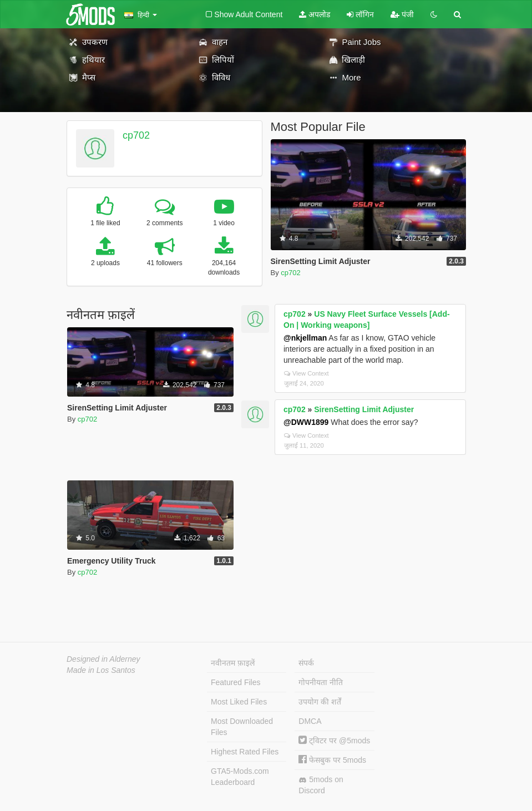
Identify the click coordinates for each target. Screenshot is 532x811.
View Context (306, 373)
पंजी (402, 14)
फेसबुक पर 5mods (332, 760)
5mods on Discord (321, 785)
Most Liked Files (239, 702)
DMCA (310, 721)
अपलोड (315, 14)
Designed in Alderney (103, 659)
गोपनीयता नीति (321, 682)
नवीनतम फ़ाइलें (233, 663)
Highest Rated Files (245, 752)
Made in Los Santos (101, 670)
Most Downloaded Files (242, 727)
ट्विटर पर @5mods (334, 741)
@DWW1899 (306, 422)
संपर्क (306, 663)
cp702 (136, 135)
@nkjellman (305, 338)
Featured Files (235, 682)
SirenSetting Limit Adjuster (364, 409)
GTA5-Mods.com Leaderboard (240, 777)
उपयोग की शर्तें (320, 702)
